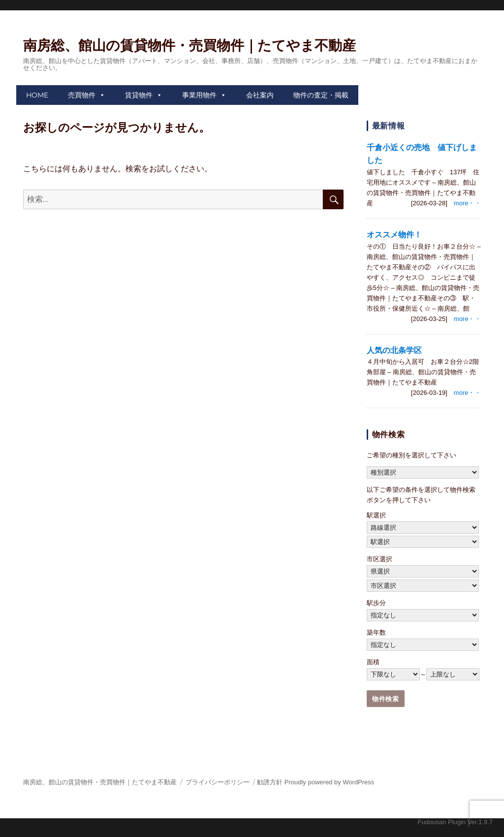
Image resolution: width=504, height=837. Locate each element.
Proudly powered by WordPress (330, 782)
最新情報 (389, 126)
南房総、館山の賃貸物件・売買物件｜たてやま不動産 (189, 46)
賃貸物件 (139, 95)
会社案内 (260, 95)
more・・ (468, 203)
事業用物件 (199, 95)
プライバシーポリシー (218, 782)
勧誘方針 (270, 782)
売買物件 (82, 95)
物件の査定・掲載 (321, 95)
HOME (37, 95)
